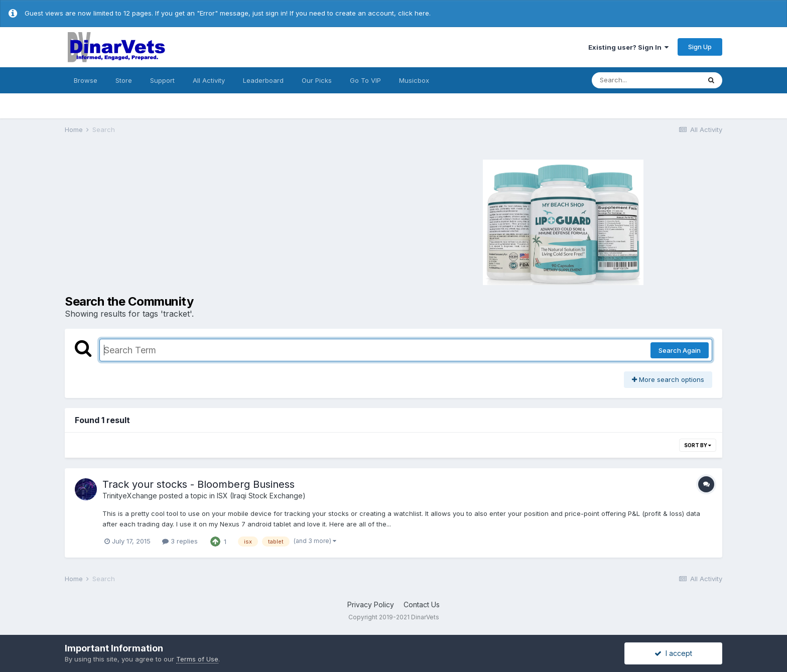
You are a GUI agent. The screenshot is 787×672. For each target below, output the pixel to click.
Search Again (680, 350)
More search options (668, 379)
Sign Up (700, 47)
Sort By (698, 445)
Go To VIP (365, 80)
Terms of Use (197, 659)
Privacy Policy (371, 604)
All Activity (209, 80)
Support (162, 80)
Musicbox (414, 80)
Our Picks (317, 80)
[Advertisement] (228, 221)
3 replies (180, 541)
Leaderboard (263, 80)
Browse (86, 80)
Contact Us (422, 604)
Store (124, 80)
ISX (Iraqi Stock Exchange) (261, 496)
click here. (414, 13)
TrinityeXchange (130, 496)
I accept (673, 653)
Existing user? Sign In (628, 47)
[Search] (646, 80)
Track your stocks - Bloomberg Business (199, 484)
